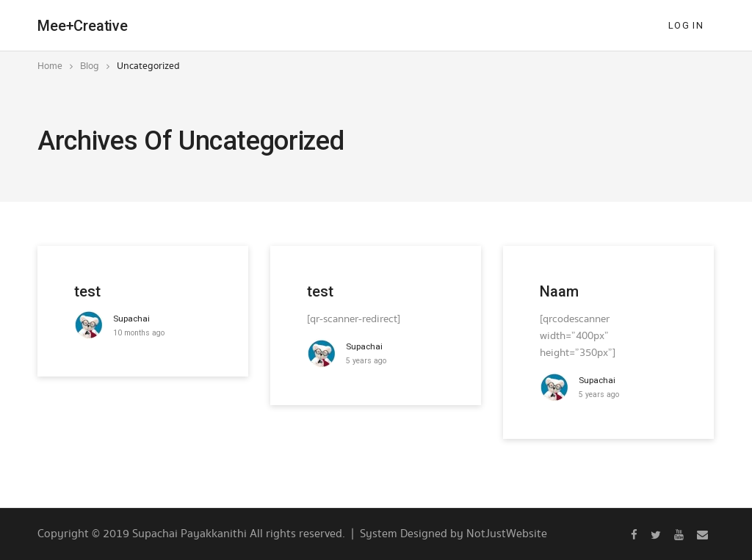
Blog (90, 66)
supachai (131, 319)
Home (50, 66)
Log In (686, 25)
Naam (559, 291)
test (87, 291)
